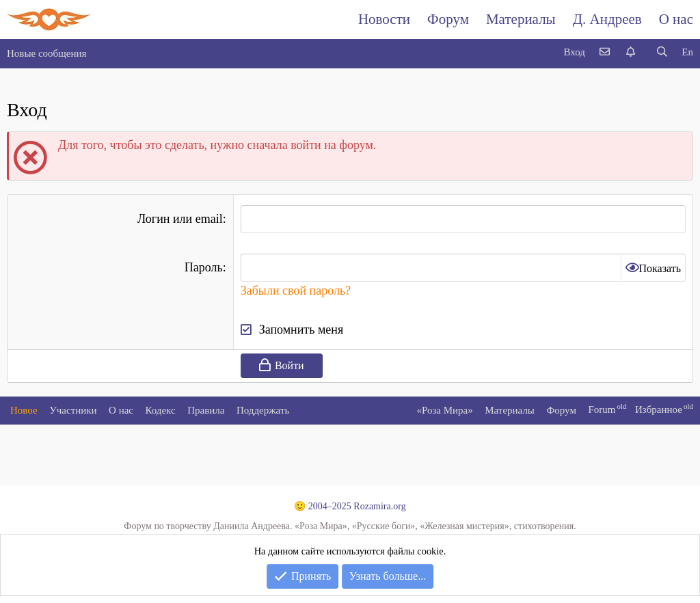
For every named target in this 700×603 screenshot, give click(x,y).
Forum (602, 410)
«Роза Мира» (444, 410)
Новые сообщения (46, 53)
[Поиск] (662, 52)
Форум (448, 19)
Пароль (204, 267)
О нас (676, 19)
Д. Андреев (607, 19)
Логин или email (180, 219)
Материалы (521, 19)
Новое (24, 410)
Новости (384, 19)
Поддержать (263, 410)
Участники (73, 410)
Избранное (659, 410)
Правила (206, 410)
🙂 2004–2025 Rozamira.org (350, 506)
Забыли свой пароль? (296, 291)
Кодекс (161, 410)
